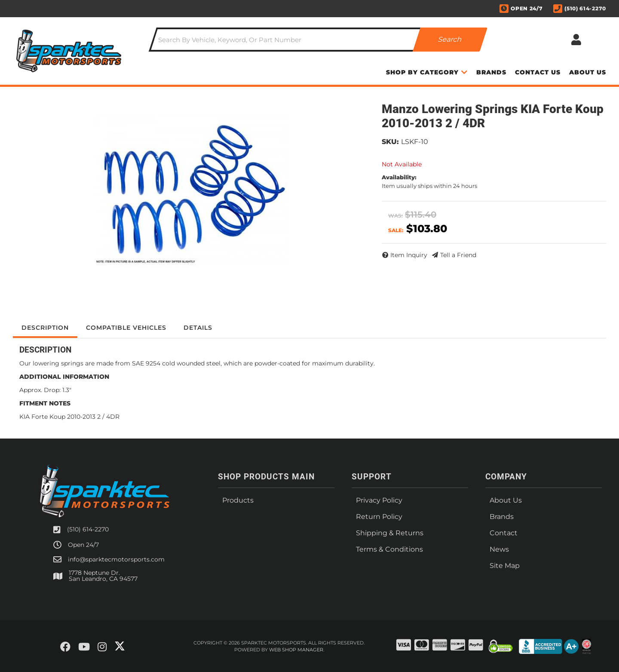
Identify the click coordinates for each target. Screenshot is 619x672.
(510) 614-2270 (88, 529)
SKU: (390, 142)
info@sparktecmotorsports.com (116, 559)
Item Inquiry (409, 255)
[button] (318, 40)
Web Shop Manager (296, 650)
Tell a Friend (458, 255)
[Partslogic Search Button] (450, 40)
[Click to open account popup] (576, 40)
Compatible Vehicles (126, 328)
